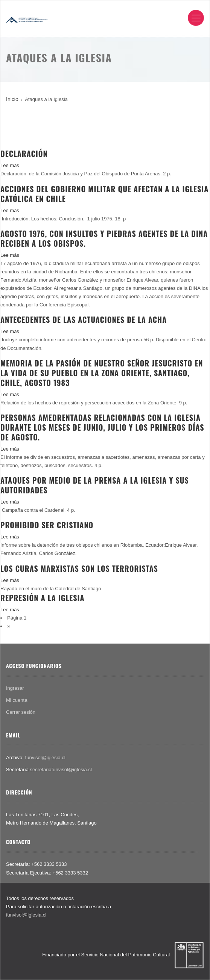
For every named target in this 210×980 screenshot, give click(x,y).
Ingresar (15, 688)
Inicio (12, 99)
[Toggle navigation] (196, 18)
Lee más (10, 165)
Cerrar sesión (21, 712)
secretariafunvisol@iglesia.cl (61, 770)
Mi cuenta (17, 700)
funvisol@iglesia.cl (45, 758)
